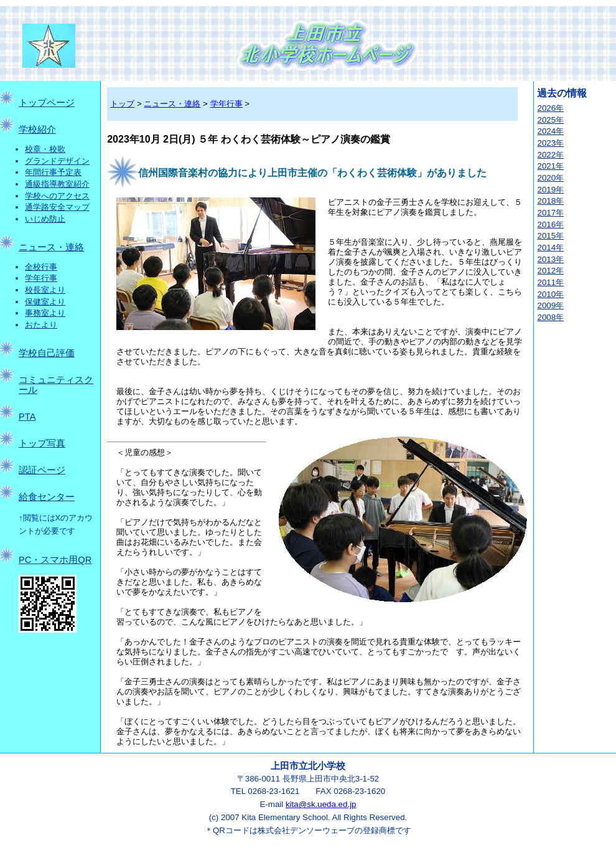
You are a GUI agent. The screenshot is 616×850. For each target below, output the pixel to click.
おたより (41, 325)
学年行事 (41, 278)
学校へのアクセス (57, 196)
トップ (122, 104)
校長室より (45, 290)
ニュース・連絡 (51, 247)
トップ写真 (42, 443)
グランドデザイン (57, 161)
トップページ (47, 103)
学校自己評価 (47, 353)
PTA (27, 417)
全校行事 (41, 267)
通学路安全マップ (57, 207)
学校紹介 (37, 130)
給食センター (47, 497)
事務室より (45, 313)
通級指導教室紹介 (57, 184)
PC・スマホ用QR (55, 560)
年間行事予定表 (53, 172)
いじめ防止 (45, 219)
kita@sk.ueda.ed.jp (321, 804)
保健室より (45, 302)
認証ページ (42, 470)
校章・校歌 (45, 149)
